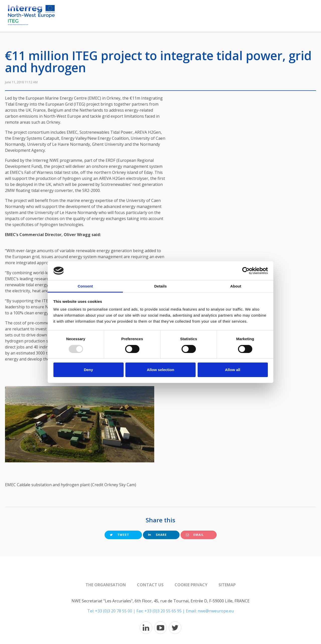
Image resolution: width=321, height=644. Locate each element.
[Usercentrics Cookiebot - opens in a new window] (246, 271)
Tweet (119, 535)
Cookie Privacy (191, 585)
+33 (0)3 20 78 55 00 (114, 611)
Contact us (150, 585)
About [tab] (236, 286)
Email (195, 535)
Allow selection (160, 370)
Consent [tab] (85, 286)
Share (157, 535)
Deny (88, 370)
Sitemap (227, 585)
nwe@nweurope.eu (216, 611)
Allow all (233, 370)
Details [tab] (160, 286)
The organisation (106, 585)
